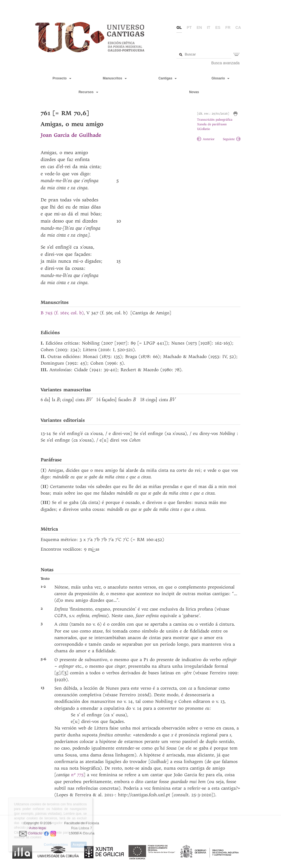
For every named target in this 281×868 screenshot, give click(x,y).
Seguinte (232, 139)
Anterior (206, 139)
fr (228, 27)
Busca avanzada (226, 63)
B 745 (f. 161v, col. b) (62, 313)
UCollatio (203, 129)
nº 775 (77, 775)
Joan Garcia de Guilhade (71, 135)
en (199, 27)
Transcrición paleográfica (215, 120)
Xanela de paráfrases (212, 124)
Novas (194, 92)
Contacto (35, 833)
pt (189, 27)
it (209, 27)
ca (238, 27)
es (218, 27)
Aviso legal (38, 828)
